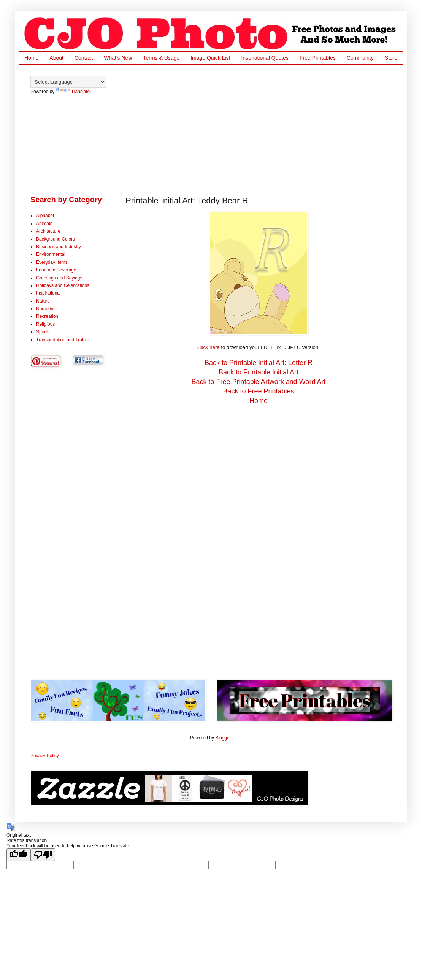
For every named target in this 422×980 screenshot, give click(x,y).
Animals (44, 224)
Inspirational (48, 293)
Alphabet (45, 216)
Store (391, 58)
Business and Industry (59, 247)
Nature (43, 301)
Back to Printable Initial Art (259, 372)
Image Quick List (210, 58)
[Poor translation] (43, 855)
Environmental (51, 254)
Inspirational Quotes (265, 58)
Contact (84, 58)
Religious (45, 324)
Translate (73, 92)
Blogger (223, 738)
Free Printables (318, 58)
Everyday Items (52, 262)
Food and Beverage (56, 270)
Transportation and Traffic (62, 340)
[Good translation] (19, 855)
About (56, 58)
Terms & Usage (161, 58)
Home (31, 58)
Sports (43, 332)
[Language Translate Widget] (68, 82)
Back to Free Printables (258, 391)
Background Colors (56, 239)
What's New (118, 58)
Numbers (45, 309)
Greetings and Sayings (59, 278)
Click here (209, 347)
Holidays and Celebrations (63, 285)
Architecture (48, 231)
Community (360, 58)
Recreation (47, 316)
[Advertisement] (257, 129)
